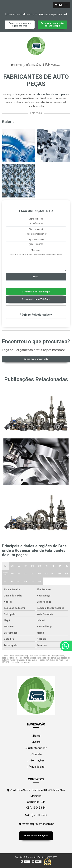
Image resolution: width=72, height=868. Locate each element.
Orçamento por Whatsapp (36, 292)
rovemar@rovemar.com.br (36, 824)
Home (36, 736)
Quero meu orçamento (36, 359)
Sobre (36, 742)
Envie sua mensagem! (36, 836)
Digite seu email (36, 229)
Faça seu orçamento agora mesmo (20, 25)
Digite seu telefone (36, 240)
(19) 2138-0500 (36, 815)
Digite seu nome (36, 219)
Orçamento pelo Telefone (36, 299)
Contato (36, 754)
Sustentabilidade (36, 748)
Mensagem (36, 250)
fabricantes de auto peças (52, 94)
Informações (36, 760)
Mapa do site (36, 767)
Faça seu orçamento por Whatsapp (52, 25)
